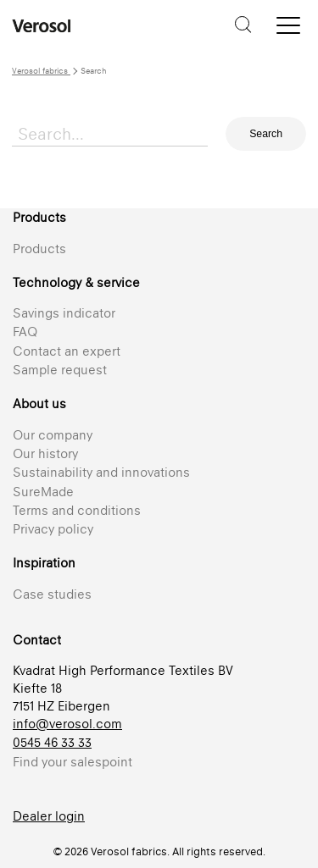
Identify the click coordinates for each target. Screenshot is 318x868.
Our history (45, 453)
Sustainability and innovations (101, 472)
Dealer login (49, 816)
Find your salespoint (73, 762)
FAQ (25, 332)
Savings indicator (64, 313)
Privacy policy (53, 529)
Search (266, 134)
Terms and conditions (77, 510)
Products (39, 249)
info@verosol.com (67, 724)
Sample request (60, 370)
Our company (53, 435)
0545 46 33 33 (52, 742)
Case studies (52, 594)
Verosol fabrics (41, 71)
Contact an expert (67, 351)
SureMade (43, 492)
